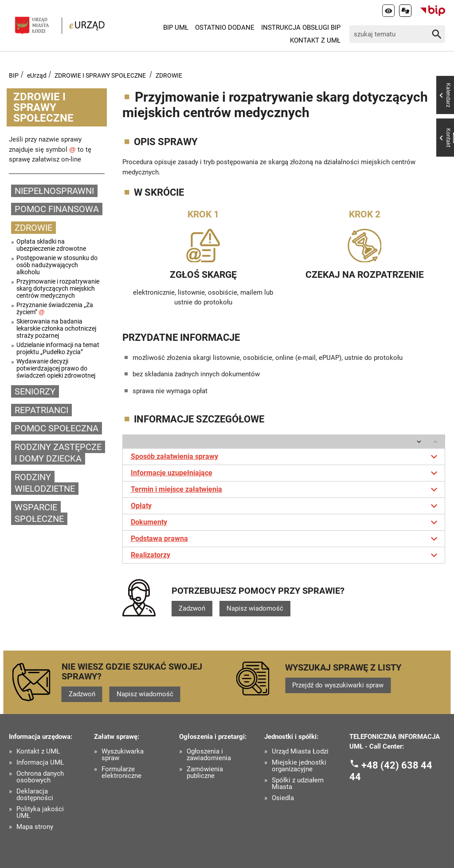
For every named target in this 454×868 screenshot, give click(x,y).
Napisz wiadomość (255, 608)
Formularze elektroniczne (121, 773)
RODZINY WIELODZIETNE (45, 483)
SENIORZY (35, 391)
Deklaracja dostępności (35, 795)
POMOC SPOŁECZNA (57, 428)
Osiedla (283, 798)
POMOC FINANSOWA (57, 209)
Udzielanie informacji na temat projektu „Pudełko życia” (58, 348)
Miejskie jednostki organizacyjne (299, 766)
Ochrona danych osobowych (40, 777)
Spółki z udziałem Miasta (298, 784)
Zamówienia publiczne (205, 773)
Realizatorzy (286, 555)
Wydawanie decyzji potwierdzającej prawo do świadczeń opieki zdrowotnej (56, 368)
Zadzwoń (192, 608)
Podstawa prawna (286, 539)
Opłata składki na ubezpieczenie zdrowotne (51, 245)
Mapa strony (35, 827)
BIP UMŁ (176, 28)
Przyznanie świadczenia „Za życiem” (55, 308)
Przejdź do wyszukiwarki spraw (338, 685)
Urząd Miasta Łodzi (300, 752)
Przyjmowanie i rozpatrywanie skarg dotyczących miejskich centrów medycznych (58, 288)
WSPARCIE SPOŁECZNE (39, 513)
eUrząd (37, 75)
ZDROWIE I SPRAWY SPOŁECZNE (100, 75)
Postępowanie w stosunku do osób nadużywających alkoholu (57, 265)
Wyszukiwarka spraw (123, 755)
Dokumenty (286, 522)
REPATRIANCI (41, 410)
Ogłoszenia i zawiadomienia (209, 755)
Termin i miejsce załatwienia (286, 489)
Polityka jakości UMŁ (40, 813)
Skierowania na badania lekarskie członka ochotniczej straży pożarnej (56, 328)
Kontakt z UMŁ (315, 40)
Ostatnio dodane (225, 28)
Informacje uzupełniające (286, 473)
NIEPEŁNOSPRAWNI (54, 191)
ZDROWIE (169, 75)
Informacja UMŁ (40, 763)
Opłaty (286, 506)
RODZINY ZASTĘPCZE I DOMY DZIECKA (58, 453)
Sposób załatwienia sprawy (286, 457)
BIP (14, 75)
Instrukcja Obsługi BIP (301, 28)
